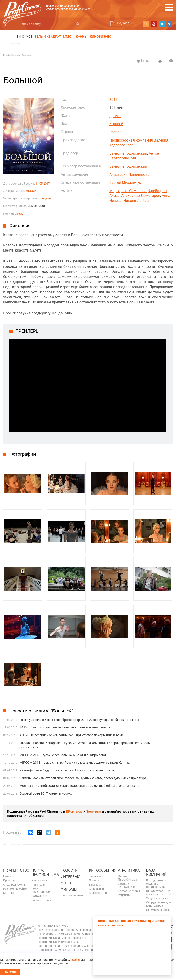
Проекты (9, 881)
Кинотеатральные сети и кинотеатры (158, 893)
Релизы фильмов (72, 895)
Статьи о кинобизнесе (126, 885)
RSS (146, 24)
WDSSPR (32, 191)
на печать (160, 61)
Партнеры (38, 885)
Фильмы (69, 889)
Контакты (10, 893)
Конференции (98, 893)
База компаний (156, 872)
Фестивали (96, 876)
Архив (19, 214)
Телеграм (94, 811)
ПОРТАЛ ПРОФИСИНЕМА (45, 872)
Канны (82, 37)
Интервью (70, 877)
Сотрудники (39, 896)
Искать (78, 24)
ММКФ (68, 37)
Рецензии (124, 895)
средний (45, 198)
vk (170, 24)
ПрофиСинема (12, 55)
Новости (9, 876)
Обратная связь (42, 900)
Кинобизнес (100, 37)
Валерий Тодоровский (128, 153)
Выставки (95, 885)
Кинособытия (103, 870)
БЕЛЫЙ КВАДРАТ (48, 37)
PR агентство (16, 870)
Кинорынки (96, 889)
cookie (75, 960)
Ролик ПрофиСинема (41, 890)
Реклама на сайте (15, 889)
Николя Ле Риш (136, 201)
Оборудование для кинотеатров (158, 904)
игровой (116, 124)
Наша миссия (40, 881)
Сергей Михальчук (125, 183)
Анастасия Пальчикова (129, 175)
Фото (66, 883)
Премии (94, 881)
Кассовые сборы (129, 891)
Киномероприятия (158, 910)
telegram (162, 24)
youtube (154, 24)
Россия (115, 132)
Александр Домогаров (141, 196)
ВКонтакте (74, 811)
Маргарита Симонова (128, 191)
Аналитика (129, 870)
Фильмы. (27, 55)
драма (115, 116)
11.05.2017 (43, 183)
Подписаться (126, 23)
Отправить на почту (171, 61)
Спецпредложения (15, 885)
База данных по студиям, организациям (157, 884)
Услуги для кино (157, 898)
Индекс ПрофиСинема (128, 878)
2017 (113, 100)
